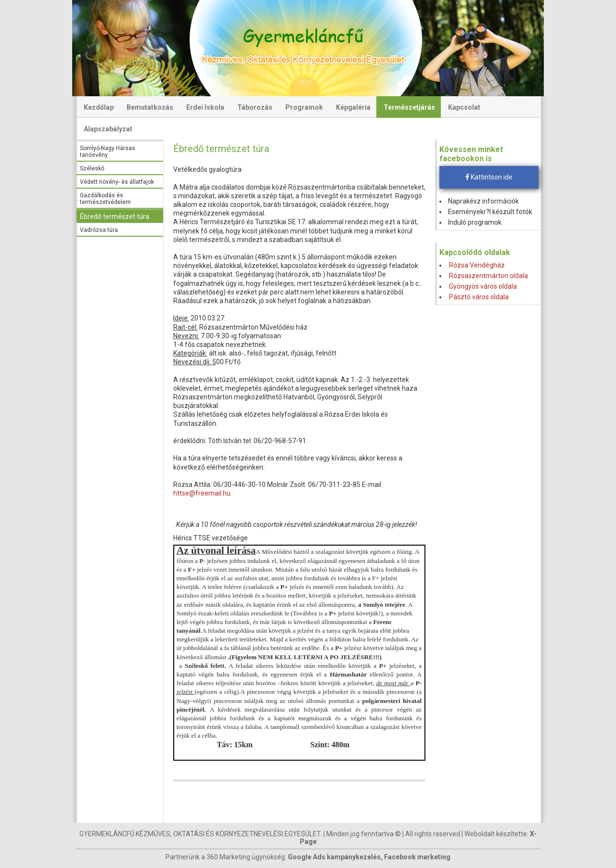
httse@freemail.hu (202, 493)
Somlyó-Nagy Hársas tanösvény (108, 152)
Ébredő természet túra (115, 217)
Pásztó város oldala (479, 297)
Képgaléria (353, 107)
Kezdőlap (99, 107)
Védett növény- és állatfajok (117, 182)
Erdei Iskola (205, 107)
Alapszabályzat (108, 129)
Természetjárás (409, 107)
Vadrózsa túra (99, 230)
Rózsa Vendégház (477, 265)
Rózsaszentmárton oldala (488, 276)
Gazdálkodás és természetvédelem (105, 199)
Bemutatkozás (150, 107)
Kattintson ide (489, 177)
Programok (304, 107)
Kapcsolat (464, 107)
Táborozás (255, 107)
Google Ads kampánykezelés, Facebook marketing (369, 857)
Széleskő (92, 168)
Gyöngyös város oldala (483, 286)
